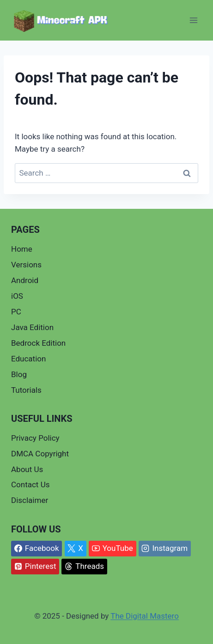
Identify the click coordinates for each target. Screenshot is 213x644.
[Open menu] (193, 21)
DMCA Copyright (40, 454)
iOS (17, 296)
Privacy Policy (35, 438)
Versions (26, 265)
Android (25, 280)
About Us (27, 469)
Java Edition (32, 327)
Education (28, 359)
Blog (19, 374)
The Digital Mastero (145, 616)
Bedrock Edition (38, 343)
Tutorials (26, 390)
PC (16, 312)
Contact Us (30, 484)
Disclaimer (30, 500)
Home (22, 249)
